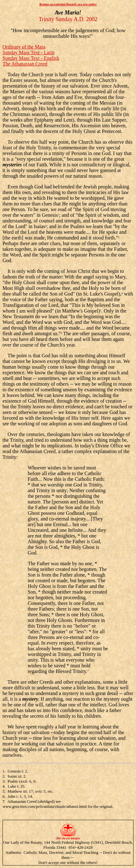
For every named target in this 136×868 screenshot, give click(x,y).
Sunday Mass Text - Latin (28, 52)
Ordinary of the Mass (24, 47)
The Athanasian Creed (25, 64)
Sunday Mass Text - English (31, 58)
